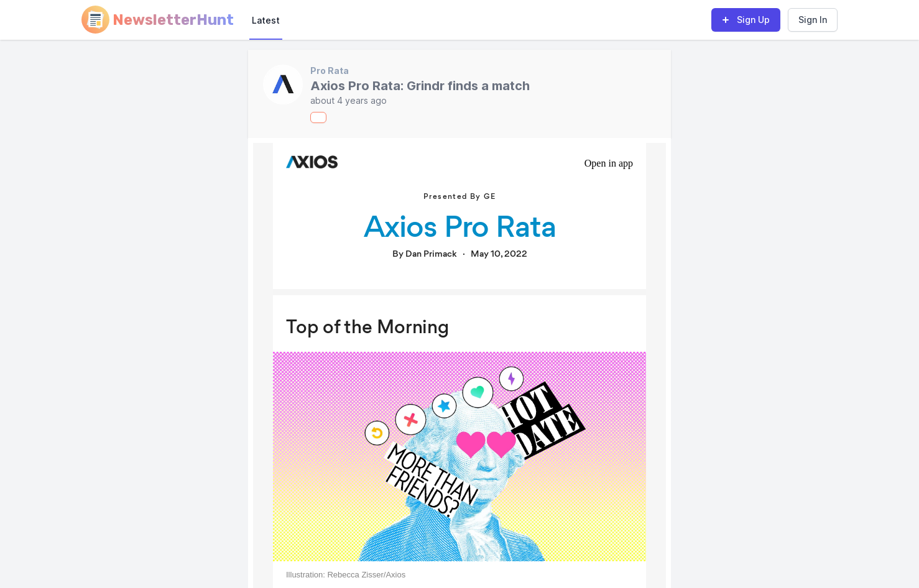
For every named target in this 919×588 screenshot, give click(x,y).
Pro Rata (330, 71)
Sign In (813, 20)
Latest (266, 20)
